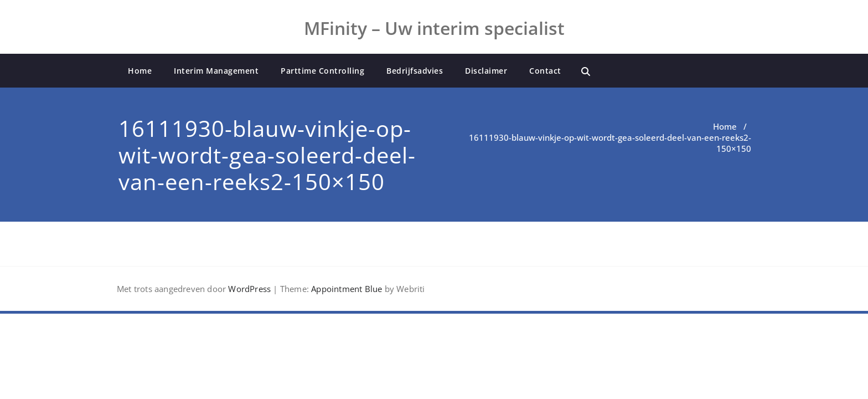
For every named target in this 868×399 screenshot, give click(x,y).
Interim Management (216, 71)
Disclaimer (486, 71)
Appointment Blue (345, 289)
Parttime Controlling (322, 71)
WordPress (249, 289)
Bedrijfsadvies (415, 71)
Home (140, 71)
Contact (545, 71)
